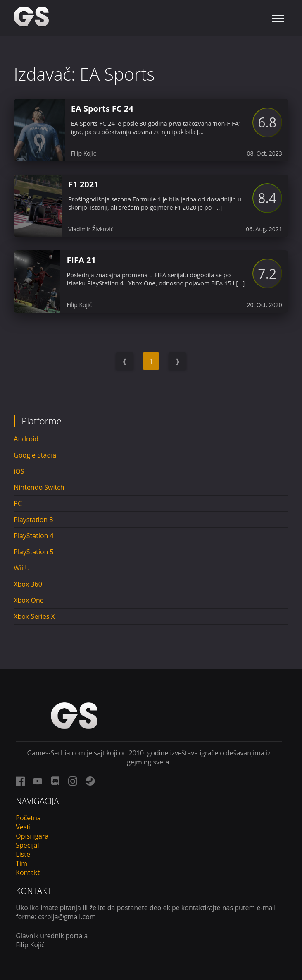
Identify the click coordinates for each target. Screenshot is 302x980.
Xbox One (29, 600)
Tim (21, 863)
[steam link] (90, 781)
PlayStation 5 (33, 552)
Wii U (22, 568)
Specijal (27, 845)
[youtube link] (38, 781)
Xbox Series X (34, 616)
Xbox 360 (28, 584)
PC (18, 503)
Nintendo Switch (39, 487)
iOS (19, 471)
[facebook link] (20, 781)
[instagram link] (73, 781)
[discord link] (55, 781)
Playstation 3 (33, 520)
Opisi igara (32, 836)
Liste (23, 854)
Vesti (23, 827)
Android (26, 439)
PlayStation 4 (33, 536)
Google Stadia (35, 455)
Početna (28, 818)
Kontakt (28, 872)
